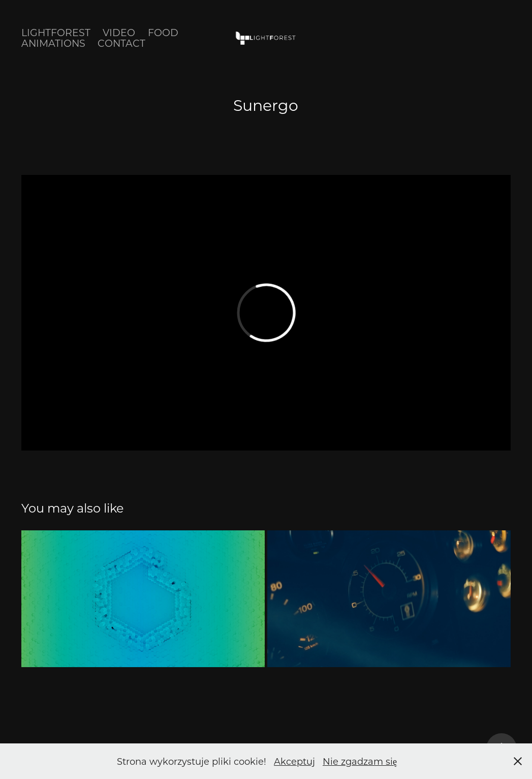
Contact (121, 43)
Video (119, 32)
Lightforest (56, 32)
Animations (53, 43)
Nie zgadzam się (360, 761)
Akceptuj (294, 761)
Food (163, 32)
